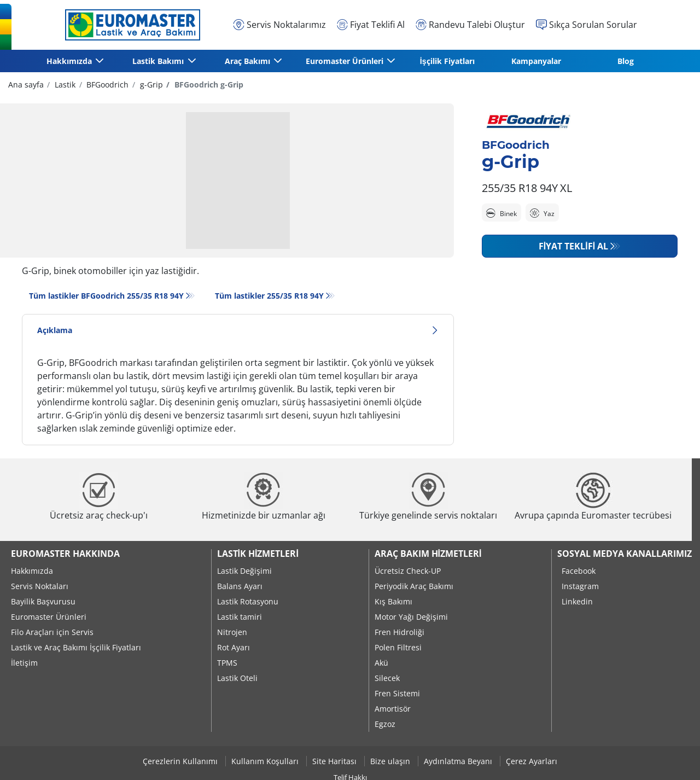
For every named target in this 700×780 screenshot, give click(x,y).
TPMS (227, 663)
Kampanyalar (536, 61)
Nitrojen (232, 632)
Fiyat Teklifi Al (573, 246)
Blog (626, 61)
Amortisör (393, 709)
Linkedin (577, 601)
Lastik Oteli (237, 678)
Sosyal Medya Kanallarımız (625, 554)
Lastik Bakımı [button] (159, 61)
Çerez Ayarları (532, 761)
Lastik (64, 85)
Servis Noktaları (40, 586)
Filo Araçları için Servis (52, 632)
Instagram (580, 586)
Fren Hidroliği (399, 632)
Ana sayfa (26, 85)
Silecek (387, 678)
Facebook (579, 571)
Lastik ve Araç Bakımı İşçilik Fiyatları (76, 647)
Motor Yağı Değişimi (411, 617)
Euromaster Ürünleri (49, 617)
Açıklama (238, 330)
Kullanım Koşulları (266, 761)
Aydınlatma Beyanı (459, 761)
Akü (381, 663)
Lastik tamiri (240, 617)
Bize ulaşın (391, 761)
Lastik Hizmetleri (258, 554)
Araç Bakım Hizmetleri (428, 554)
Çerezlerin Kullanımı (181, 761)
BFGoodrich (106, 85)
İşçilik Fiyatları (447, 61)
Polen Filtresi (398, 647)
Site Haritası (336, 761)
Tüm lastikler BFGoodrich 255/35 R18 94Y (106, 296)
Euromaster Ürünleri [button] (345, 61)
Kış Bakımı (393, 601)
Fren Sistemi (397, 693)
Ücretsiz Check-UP (408, 571)
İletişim (24, 663)
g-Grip (150, 85)
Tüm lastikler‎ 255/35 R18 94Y (269, 296)
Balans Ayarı (240, 586)
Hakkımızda (32, 571)
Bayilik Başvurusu (43, 601)
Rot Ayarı (234, 647)
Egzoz (385, 724)
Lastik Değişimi (244, 571)
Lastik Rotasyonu (248, 601)
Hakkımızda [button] (70, 61)
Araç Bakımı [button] (248, 61)
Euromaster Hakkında (65, 554)
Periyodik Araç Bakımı (414, 586)
